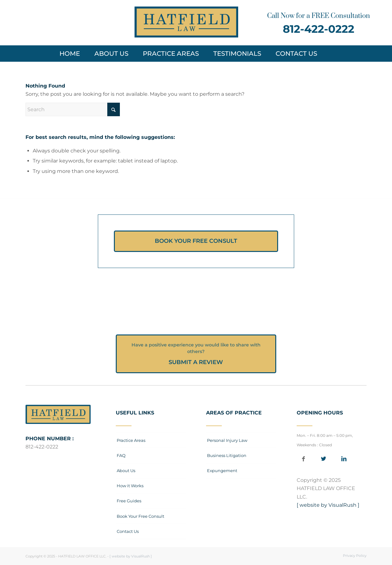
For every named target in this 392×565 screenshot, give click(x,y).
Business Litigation (227, 455)
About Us (126, 471)
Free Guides (129, 501)
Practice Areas (131, 440)
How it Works (130, 486)
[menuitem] (73, 54)
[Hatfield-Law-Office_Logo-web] (186, 22)
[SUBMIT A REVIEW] (196, 354)
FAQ (121, 455)
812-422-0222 (319, 29)
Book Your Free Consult (140, 516)
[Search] (332, 54)
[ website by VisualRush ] (328, 505)
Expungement (222, 471)
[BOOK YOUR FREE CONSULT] (196, 241)
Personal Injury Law (227, 440)
